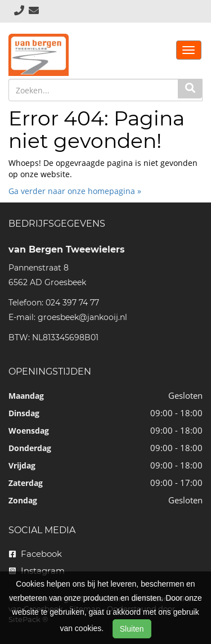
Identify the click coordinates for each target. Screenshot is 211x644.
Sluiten (132, 629)
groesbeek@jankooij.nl (82, 317)
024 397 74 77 (72, 303)
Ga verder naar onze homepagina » (75, 191)
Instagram (37, 571)
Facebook (35, 554)
